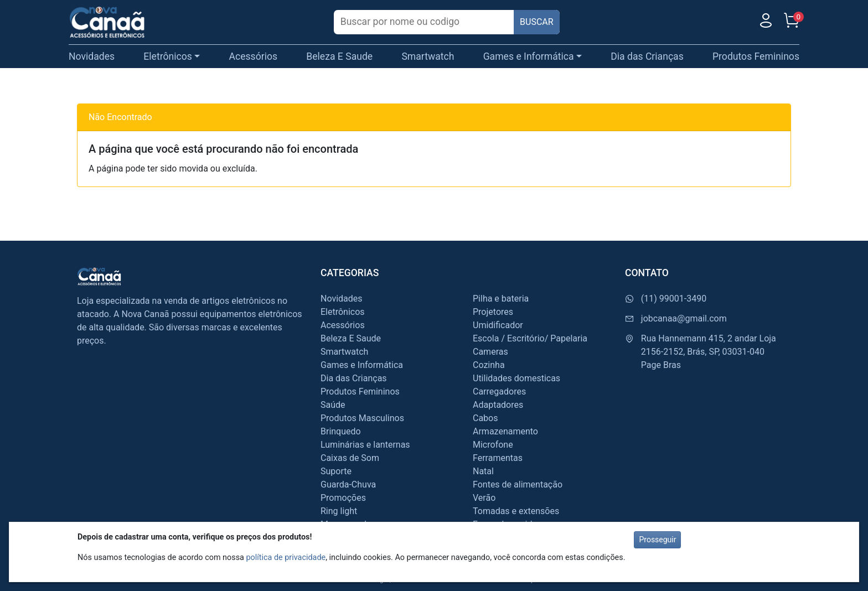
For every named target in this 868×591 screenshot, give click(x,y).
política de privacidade (286, 558)
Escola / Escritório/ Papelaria (530, 338)
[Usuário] (766, 23)
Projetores (493, 312)
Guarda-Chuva (348, 484)
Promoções (343, 498)
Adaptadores (498, 405)
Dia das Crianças (647, 56)
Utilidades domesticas (516, 378)
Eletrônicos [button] (168, 56)
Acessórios (254, 56)
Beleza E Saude (339, 56)
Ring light (339, 511)
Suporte (336, 471)
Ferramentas (498, 458)
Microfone (493, 445)
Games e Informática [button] (529, 56)
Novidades (92, 56)
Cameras (490, 352)
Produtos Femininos (756, 56)
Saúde (333, 405)
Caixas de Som (350, 458)
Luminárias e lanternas (365, 445)
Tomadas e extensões (516, 511)
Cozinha (489, 365)
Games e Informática (362, 365)
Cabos (485, 418)
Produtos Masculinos (362, 418)
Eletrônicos (343, 312)
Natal (483, 471)
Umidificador (498, 325)
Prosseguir (657, 540)
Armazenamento (505, 431)
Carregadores (499, 392)
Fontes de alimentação (518, 484)
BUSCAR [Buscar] (537, 22)
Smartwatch (428, 56)
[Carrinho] (791, 23)
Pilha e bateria (501, 299)
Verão (484, 498)
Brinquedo (341, 431)
